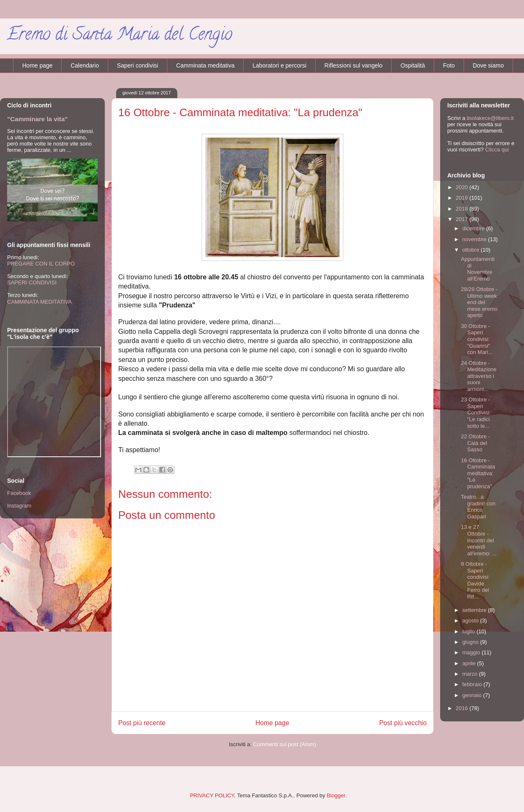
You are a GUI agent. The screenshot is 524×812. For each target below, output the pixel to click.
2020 (463, 187)
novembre (475, 239)
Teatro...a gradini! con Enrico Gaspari (478, 507)
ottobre (472, 250)
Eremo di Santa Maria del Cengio (119, 36)
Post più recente (142, 723)
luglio (470, 631)
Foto (449, 65)
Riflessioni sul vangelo (354, 65)
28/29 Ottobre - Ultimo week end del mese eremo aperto (479, 302)
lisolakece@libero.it (490, 118)
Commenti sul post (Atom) (285, 744)
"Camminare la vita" (38, 119)
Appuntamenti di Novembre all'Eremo (477, 269)
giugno (471, 642)
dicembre (474, 228)
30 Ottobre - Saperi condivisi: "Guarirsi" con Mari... (477, 339)
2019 (463, 198)
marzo (471, 674)
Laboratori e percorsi (279, 65)
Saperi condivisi (137, 65)
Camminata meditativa (205, 65)
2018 (463, 209)
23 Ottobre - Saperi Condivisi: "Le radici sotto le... (476, 413)
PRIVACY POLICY (212, 795)
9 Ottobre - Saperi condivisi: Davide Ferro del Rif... (475, 580)
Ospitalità (412, 65)
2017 (463, 219)
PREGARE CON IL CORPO (41, 264)
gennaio (473, 695)
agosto (471, 621)
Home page (37, 65)
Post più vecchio (403, 723)
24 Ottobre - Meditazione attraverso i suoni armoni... (479, 376)
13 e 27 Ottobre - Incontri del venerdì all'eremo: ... (479, 540)
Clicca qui (497, 150)
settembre (475, 610)
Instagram (19, 506)
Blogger (336, 795)
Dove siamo (488, 65)
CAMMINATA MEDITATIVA (39, 302)
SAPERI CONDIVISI (32, 282)
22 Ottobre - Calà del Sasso (475, 443)
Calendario (85, 65)
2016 (463, 708)
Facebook (19, 493)
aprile (470, 663)
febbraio (473, 684)
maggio (472, 652)
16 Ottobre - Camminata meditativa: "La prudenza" (478, 473)
